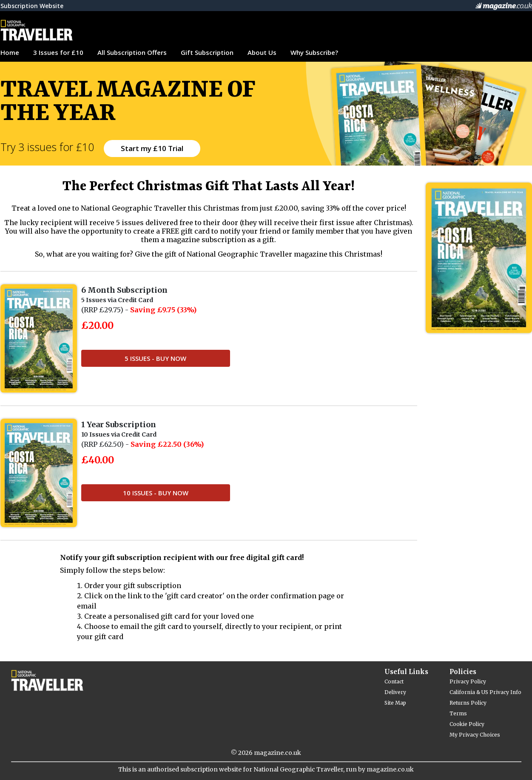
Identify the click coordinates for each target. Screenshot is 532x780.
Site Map (395, 703)
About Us (262, 52)
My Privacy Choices (475, 735)
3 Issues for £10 (58, 52)
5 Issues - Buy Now (155, 358)
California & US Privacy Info (485, 692)
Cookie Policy (467, 724)
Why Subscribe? (314, 52)
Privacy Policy (468, 681)
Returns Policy (468, 703)
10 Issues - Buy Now (156, 493)
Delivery (395, 692)
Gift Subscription (207, 52)
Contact (394, 681)
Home (10, 52)
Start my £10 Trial (152, 148)
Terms (458, 713)
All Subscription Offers (132, 52)
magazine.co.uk (277, 753)
